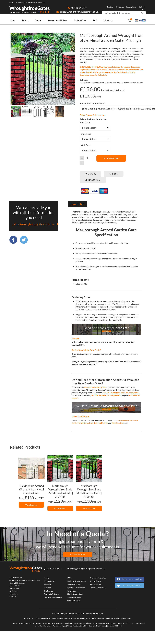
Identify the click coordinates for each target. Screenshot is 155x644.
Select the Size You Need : (93, 103)
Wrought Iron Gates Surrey (41, 623)
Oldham (103, 626)
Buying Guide (124, 420)
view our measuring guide (95, 387)
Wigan (64, 626)
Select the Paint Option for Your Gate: (93, 121)
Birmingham (47, 626)
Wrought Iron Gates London (78, 623)
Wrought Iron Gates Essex (60, 623)
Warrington (56, 626)
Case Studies (117, 423)
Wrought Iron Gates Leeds (119, 623)
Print (114, 174)
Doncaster (111, 626)
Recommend (93, 180)
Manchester (140, 623)
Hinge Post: (85, 134)
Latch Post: (85, 145)
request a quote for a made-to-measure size (121, 393)
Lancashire (39, 626)
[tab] (78, 204)
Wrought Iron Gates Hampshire (22, 623)
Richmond (119, 626)
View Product (31, 505)
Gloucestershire (94, 626)
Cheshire (132, 623)
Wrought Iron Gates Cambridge (77, 626)
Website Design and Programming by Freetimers (112, 618)
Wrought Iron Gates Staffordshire (99, 623)
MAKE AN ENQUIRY (77, 554)
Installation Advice (85, 423)
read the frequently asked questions (106, 395)
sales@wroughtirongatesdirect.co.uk (77, 12)
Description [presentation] (78, 204)
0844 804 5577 (77, 8)
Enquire (91, 174)
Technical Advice (101, 423)
